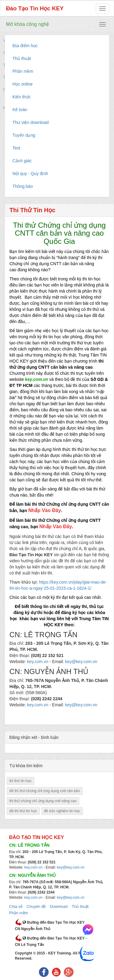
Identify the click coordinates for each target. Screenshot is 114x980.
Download (59, 906)
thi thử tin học (21, 781)
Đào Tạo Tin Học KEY (35, 8)
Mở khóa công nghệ (28, 24)
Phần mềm (19, 913)
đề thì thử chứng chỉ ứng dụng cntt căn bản (45, 791)
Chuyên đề (36, 906)
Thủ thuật (80, 906)
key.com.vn (33, 867)
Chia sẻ (16, 906)
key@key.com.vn (71, 867)
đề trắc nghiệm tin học (62, 811)
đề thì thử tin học (23, 811)
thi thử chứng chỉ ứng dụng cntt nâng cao (43, 801)
